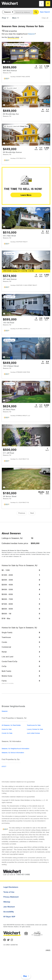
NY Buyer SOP (9, 917)
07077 (4, 766)
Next (32, 513)
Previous (22, 513)
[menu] (48, 4)
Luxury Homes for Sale (35, 729)
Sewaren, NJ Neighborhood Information (15, 749)
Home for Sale (7, 729)
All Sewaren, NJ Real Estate (11, 725)
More (14, 18)
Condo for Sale (7, 733)
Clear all (45, 18)
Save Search (45, 12)
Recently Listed (13, 37)
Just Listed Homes (33, 733)
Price (4, 18)
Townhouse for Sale (34, 725)
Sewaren (31, 34)
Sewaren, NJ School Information (13, 753)
